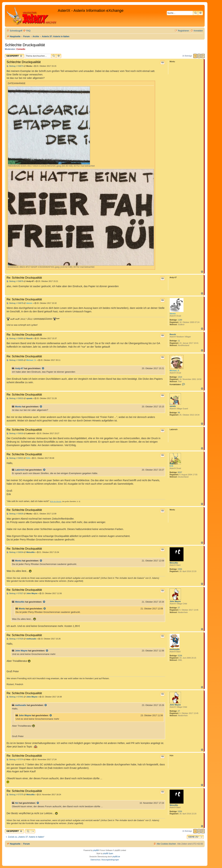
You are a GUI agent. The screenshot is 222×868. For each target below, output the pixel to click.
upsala (173, 406)
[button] (203, 56)
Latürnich (20, 470)
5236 (180, 656)
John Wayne (175, 601)
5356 (180, 569)
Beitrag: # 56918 (15, 433)
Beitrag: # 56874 (15, 66)
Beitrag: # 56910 (15, 398)
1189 (180, 320)
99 (179, 413)
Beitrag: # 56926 (15, 514)
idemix (173, 314)
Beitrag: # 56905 (15, 360)
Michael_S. (175, 371)
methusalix (175, 649)
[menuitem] (27, 31)
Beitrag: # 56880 (15, 338)
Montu (18, 407)
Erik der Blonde (56, 501)
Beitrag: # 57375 (15, 795)
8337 (180, 472)
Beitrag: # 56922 (15, 458)
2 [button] (199, 56)
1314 (180, 377)
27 (179, 608)
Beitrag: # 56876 (15, 281)
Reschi (173, 334)
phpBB (96, 850)
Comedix (21, 49)
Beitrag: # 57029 (15, 639)
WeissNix (174, 563)
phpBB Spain (108, 853)
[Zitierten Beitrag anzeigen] (43, 368)
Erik (171, 466)
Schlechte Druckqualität (25, 45)
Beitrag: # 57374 (15, 760)
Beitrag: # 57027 (15, 593)
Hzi (17, 803)
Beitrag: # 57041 (15, 697)
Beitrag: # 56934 (15, 552)
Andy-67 (19, 368)
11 (179, 341)
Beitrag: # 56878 (15, 303)
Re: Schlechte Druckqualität (24, 278)
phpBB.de (116, 857)
